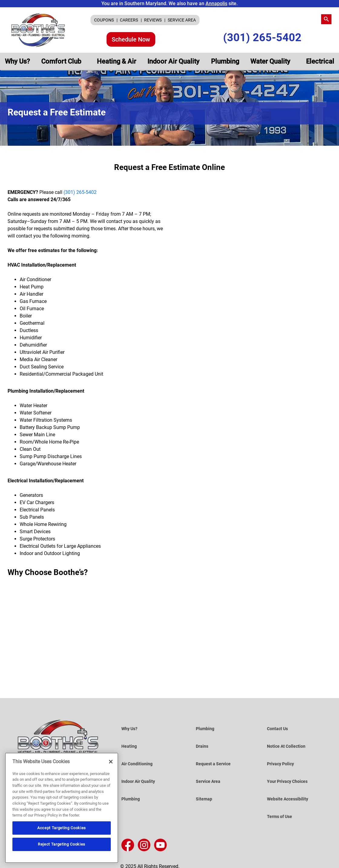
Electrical (320, 61)
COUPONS (104, 20)
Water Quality (271, 61)
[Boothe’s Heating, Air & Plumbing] (38, 30)
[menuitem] (106, 20)
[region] (62, 808)
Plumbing (225, 61)
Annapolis (216, 3)
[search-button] (326, 19)
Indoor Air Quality (173, 61)
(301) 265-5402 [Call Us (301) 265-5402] (262, 38)
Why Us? (17, 61)
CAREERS (129, 20)
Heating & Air (117, 61)
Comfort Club (62, 61)
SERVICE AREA (182, 20)
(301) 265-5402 (80, 192)
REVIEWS (153, 20)
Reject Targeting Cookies (62, 844)
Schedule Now (131, 39)
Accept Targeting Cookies (62, 828)
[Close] (111, 762)
